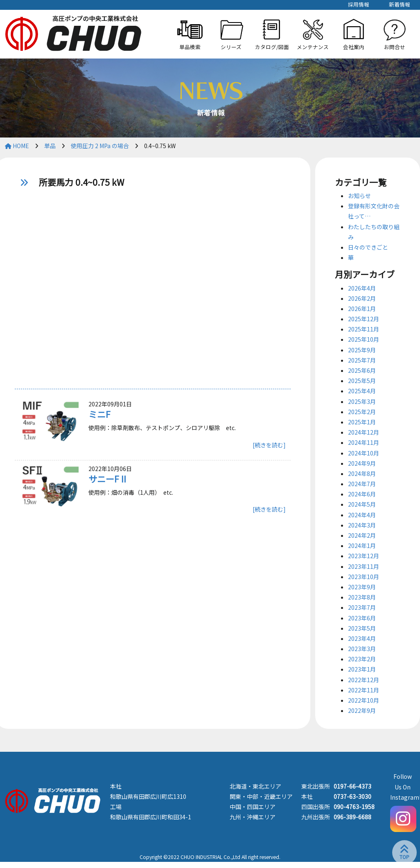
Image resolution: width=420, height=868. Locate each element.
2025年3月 (362, 401)
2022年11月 (364, 690)
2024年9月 (362, 463)
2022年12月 (364, 680)
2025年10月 (364, 339)
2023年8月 (362, 597)
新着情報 (400, 4)
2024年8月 (362, 473)
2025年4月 (362, 391)
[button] (231, 34)
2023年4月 (362, 638)
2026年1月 (362, 309)
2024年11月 (364, 442)
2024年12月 (364, 432)
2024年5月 (362, 504)
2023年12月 (364, 556)
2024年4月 (362, 515)
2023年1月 (362, 669)
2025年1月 (362, 422)
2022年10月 (364, 700)
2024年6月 (362, 494)
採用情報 (359, 4)
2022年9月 (362, 710)
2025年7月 (362, 360)
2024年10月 (364, 453)
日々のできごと (368, 247)
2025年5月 (362, 381)
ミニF (99, 414)
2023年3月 (362, 649)
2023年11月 (364, 566)
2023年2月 (362, 659)
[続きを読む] (269, 445)
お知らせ (359, 196)
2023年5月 (362, 628)
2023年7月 (362, 607)
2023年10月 (364, 577)
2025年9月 (362, 350)
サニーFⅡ (108, 479)
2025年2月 (362, 412)
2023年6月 (362, 618)
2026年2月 (362, 298)
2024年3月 (362, 525)
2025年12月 (364, 319)
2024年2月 (362, 535)
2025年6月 (362, 370)
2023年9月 (362, 587)
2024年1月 (362, 546)
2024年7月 (362, 484)
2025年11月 (364, 329)
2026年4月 (362, 288)
